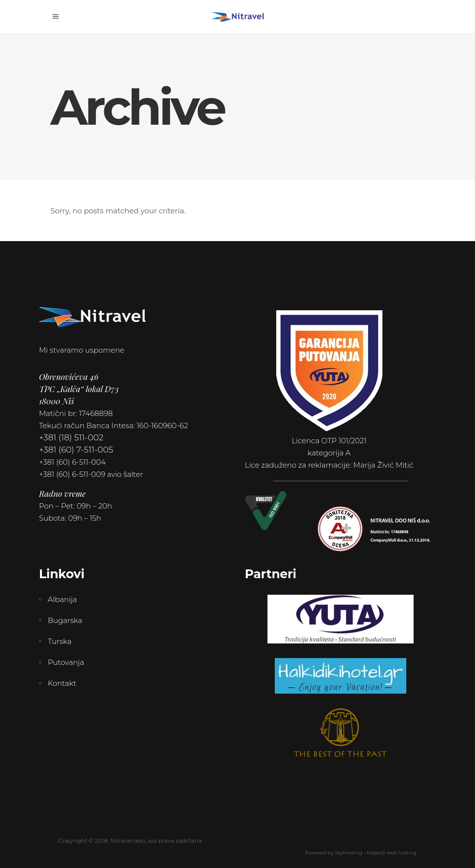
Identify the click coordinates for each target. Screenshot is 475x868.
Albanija (62, 599)
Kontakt (62, 683)
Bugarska (65, 620)
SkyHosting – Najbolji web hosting (376, 853)
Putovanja (66, 662)
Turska (60, 641)
